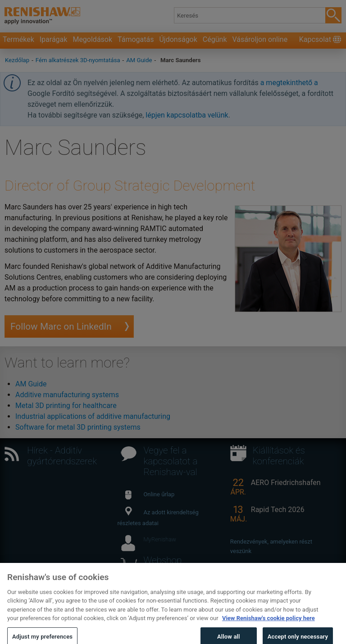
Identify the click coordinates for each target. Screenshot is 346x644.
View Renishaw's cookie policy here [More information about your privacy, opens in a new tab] (269, 627)
